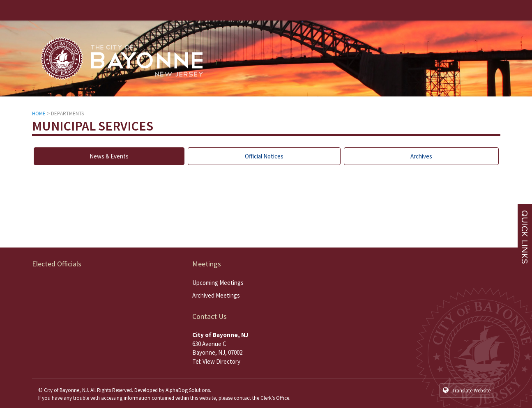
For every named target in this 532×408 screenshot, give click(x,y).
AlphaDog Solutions (188, 390)
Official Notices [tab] (264, 156)
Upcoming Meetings (218, 283)
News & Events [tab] (109, 156)
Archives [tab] (421, 156)
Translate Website (467, 390)
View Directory (221, 361)
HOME (39, 113)
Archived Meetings (216, 295)
